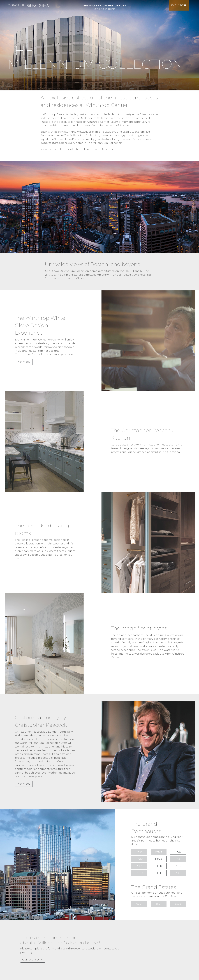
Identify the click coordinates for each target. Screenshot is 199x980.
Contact (13, 6)
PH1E (159, 873)
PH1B (159, 866)
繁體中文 (44, 6)
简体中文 (32, 6)
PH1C (178, 866)
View (44, 149)
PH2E (159, 859)
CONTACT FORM (33, 960)
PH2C (178, 852)
